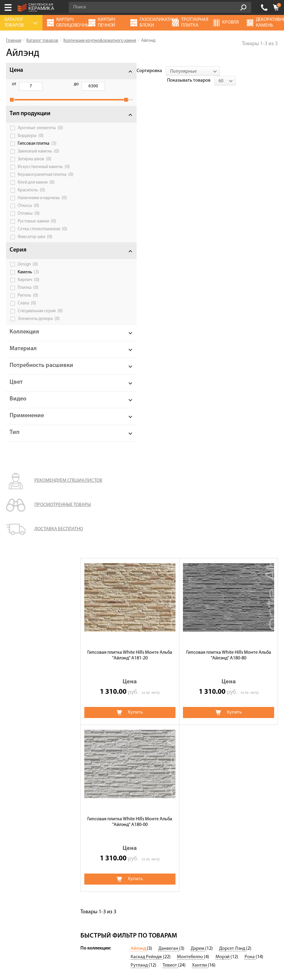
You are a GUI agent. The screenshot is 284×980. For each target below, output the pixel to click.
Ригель (28, 311)
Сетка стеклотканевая (42, 245)
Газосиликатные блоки (211, 686)
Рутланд (140, 615)
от (14, 84)
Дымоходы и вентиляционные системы (228, 703)
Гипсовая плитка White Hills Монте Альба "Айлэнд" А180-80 (229, 180)
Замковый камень (38, 158)
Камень (28, 288)
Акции (13, 661)
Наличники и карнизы (42, 214)
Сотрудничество (23, 711)
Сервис (14, 686)
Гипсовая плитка (37, 150)
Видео (18, 421)
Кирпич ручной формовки (124, 694)
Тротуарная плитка (207, 669)
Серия (18, 266)
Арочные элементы (40, 135)
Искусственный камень (40, 175)
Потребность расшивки (27, 384)
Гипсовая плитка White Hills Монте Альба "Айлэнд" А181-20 (130, 180)
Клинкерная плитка (208, 728)
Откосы (28, 221)
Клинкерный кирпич (118, 736)
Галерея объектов (25, 720)
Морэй (223, 606)
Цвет (16, 404)
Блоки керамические (209, 694)
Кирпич (29, 295)
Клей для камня (36, 198)
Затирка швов (35, 166)
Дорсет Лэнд (233, 598)
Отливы (29, 229)
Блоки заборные (204, 720)
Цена (16, 70)
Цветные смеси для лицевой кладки (134, 661)
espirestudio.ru (154, 949)
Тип (14, 454)
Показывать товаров (231, 71)
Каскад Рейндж (147, 606)
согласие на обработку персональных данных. (171, 884)
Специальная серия (40, 327)
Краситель (31, 206)
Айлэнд (139, 598)
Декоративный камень (211, 678)
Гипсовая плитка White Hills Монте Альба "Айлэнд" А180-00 (130, 346)
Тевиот (170, 615)
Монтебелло (190, 606)
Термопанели (111, 686)
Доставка (16, 703)
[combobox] (137, 71)
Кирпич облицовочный (121, 728)
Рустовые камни (37, 237)
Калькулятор (20, 678)
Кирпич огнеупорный (120, 703)
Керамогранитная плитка (42, 188)
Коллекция (24, 348)
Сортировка (93, 71)
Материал (23, 364)
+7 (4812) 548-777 (264, 7)
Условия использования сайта (129, 816)
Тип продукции (30, 120)
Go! (243, 7)
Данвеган (169, 598)
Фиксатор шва (35, 252)
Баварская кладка (206, 661)
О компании (19, 669)
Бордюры (31, 142)
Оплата (14, 694)
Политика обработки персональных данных (128, 823)
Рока (250, 606)
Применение (27, 438)
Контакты (16, 728)
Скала (27, 319)
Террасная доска (114, 678)
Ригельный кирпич (207, 711)
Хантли (200, 615)
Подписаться (99, 900)
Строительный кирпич (120, 720)
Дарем (198, 598)
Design (28, 280)
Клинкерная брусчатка (121, 669)
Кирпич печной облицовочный (129, 711)
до (44, 84)
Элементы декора (39, 334)
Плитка (28, 303)
